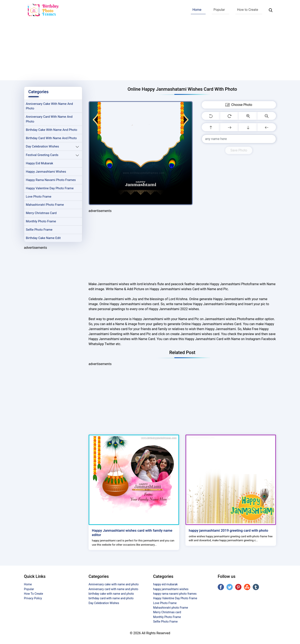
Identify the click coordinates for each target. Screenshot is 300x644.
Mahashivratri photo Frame (45, 205)
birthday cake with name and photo (51, 130)
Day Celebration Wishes (42, 146)
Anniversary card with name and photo (49, 119)
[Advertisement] (150, 51)
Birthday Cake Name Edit (43, 238)
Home (197, 10)
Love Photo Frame (39, 197)
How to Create (248, 10)
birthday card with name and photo (51, 138)
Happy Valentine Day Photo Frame (50, 188)
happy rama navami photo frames (51, 180)
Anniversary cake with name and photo (49, 106)
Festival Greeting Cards (42, 155)
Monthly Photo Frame (41, 221)
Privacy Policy (33, 598)
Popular (219, 10)
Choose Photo (239, 105)
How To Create (34, 594)
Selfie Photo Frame (39, 230)
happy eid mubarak (39, 163)
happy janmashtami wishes (46, 172)
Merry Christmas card (41, 213)
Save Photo (239, 150)
